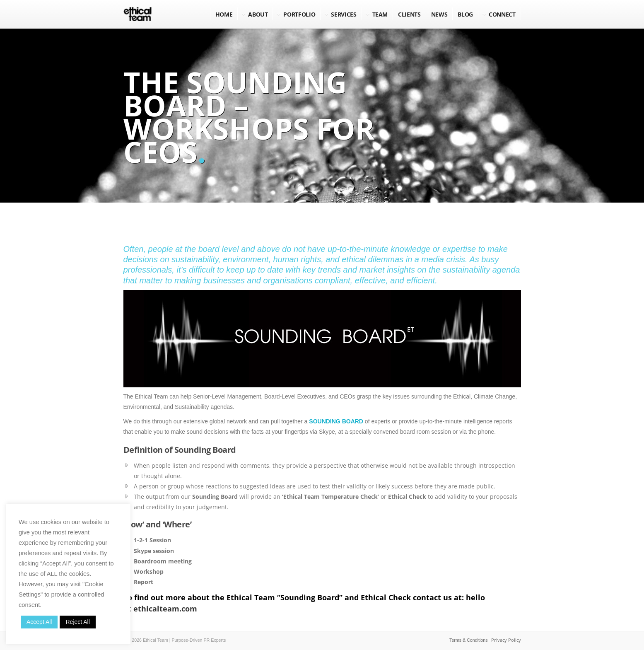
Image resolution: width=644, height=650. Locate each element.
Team (380, 14)
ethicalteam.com (165, 609)
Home (224, 14)
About (258, 14)
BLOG (465, 14)
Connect (502, 14)
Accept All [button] (39, 622)
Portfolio (299, 14)
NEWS (439, 14)
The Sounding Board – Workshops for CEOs (249, 117)
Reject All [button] (77, 622)
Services (344, 14)
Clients (409, 14)
